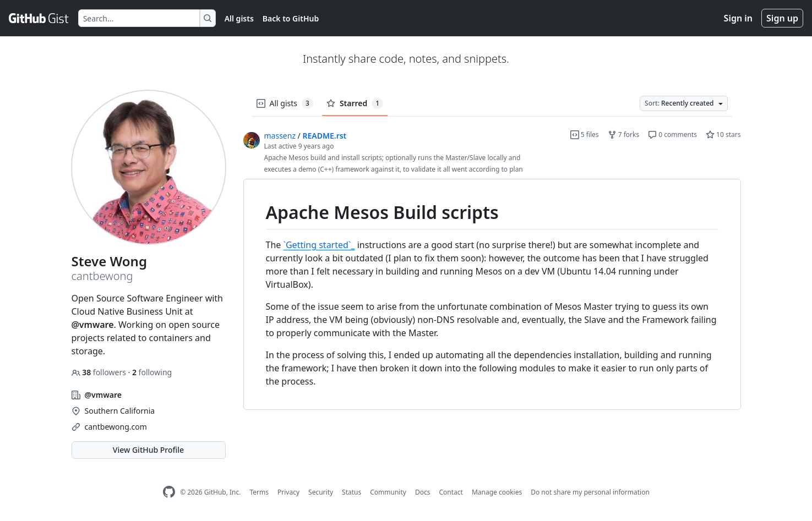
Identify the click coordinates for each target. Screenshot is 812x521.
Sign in (738, 18)
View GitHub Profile (148, 450)
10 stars (723, 135)
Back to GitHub (291, 18)
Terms (259, 492)
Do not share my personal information (590, 492)
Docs (423, 492)
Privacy (288, 492)
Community (388, 492)
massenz (280, 136)
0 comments (672, 135)
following (152, 372)
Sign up (782, 18)
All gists (239, 18)
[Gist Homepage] (39, 18)
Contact (451, 492)
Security (321, 492)
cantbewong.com (116, 427)
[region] (492, 295)
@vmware (93, 325)
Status (351, 492)
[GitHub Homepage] (169, 492)
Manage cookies (497, 492)
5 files (585, 135)
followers (100, 372)
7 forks (624, 135)
